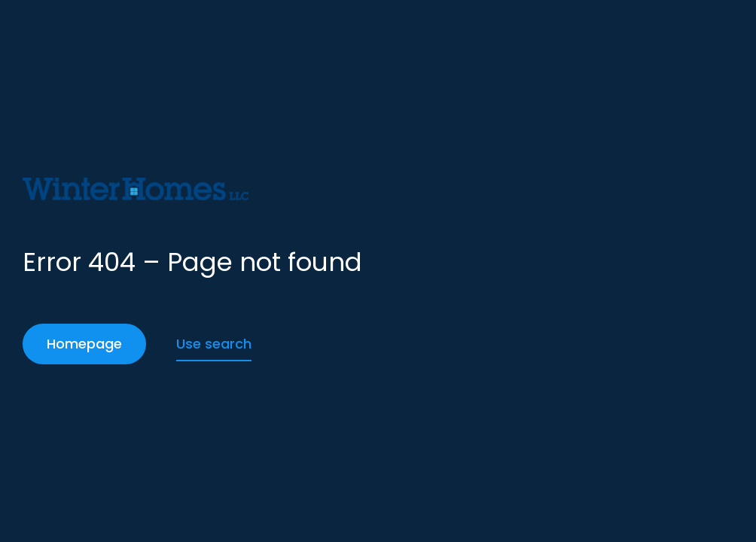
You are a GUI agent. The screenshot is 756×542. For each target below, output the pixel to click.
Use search (214, 344)
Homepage (84, 344)
